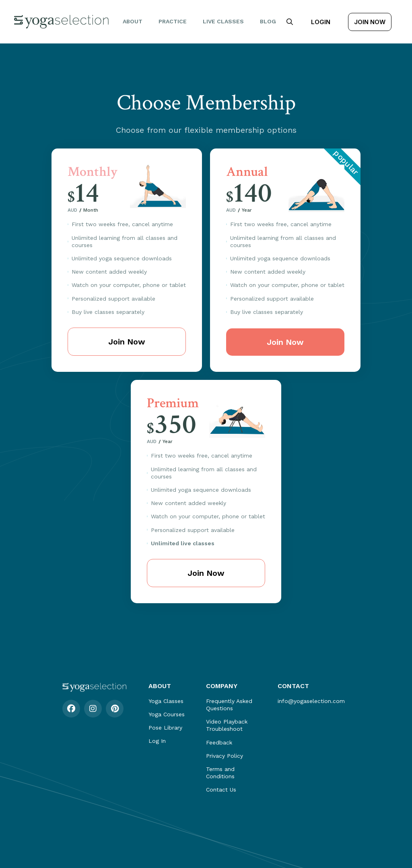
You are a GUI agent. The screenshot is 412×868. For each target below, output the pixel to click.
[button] (289, 22)
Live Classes (223, 21)
